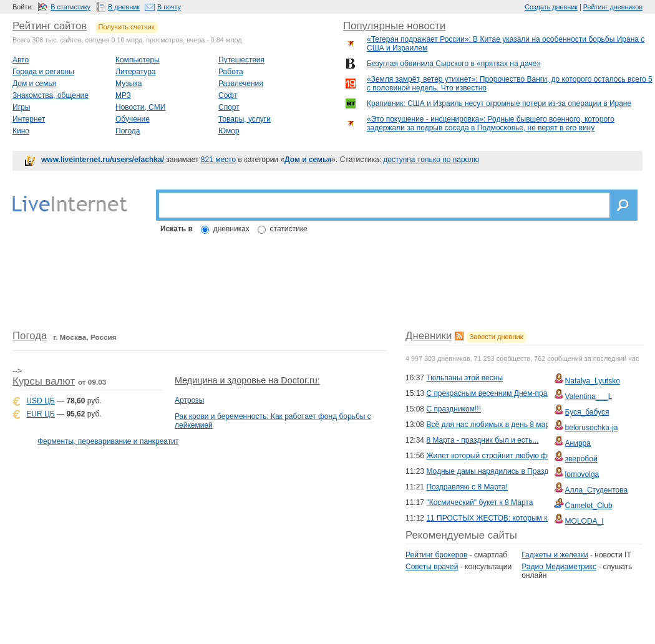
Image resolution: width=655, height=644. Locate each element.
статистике (289, 229)
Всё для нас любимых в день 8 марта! (492, 425)
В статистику (70, 7)
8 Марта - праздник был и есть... (482, 440)
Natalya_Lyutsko (593, 381)
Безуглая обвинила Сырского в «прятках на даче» (454, 64)
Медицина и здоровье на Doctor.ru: (247, 380)
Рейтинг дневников (613, 7)
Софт (228, 95)
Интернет (29, 119)
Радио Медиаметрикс (559, 567)
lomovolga (582, 474)
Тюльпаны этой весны (464, 378)
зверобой (581, 459)
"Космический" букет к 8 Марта (479, 502)
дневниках (231, 229)
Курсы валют (44, 381)
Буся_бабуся (587, 412)
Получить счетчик (127, 27)
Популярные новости (394, 26)
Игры (21, 107)
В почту (169, 7)
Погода (128, 131)
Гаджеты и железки (555, 555)
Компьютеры (138, 60)
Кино (21, 131)
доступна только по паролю (431, 160)
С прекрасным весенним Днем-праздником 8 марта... (518, 393)
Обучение (133, 119)
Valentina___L (589, 396)
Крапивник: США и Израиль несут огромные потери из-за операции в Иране (499, 103)
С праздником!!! (454, 409)
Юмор (229, 131)
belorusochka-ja (592, 428)
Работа (231, 72)
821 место (218, 160)
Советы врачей (432, 567)
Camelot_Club (589, 506)
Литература (136, 72)
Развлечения (241, 84)
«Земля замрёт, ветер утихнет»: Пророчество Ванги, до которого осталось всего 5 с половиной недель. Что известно (510, 84)
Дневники (429, 336)
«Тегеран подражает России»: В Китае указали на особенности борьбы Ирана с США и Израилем (506, 44)
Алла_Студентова (597, 490)
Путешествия (241, 60)
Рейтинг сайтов (50, 26)
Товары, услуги (245, 119)
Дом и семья (34, 84)
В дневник (124, 7)
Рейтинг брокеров (436, 555)
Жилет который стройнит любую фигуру (496, 456)
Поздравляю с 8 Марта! (467, 487)
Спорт (229, 107)
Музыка (129, 84)
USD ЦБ (40, 401)
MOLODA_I (585, 521)
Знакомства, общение (51, 95)
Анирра (578, 443)
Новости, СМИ (140, 107)
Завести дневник (497, 337)
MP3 (123, 95)
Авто (21, 60)
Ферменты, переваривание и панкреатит (108, 441)
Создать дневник (551, 7)
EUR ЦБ (40, 414)
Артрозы (189, 400)
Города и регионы (43, 72)
